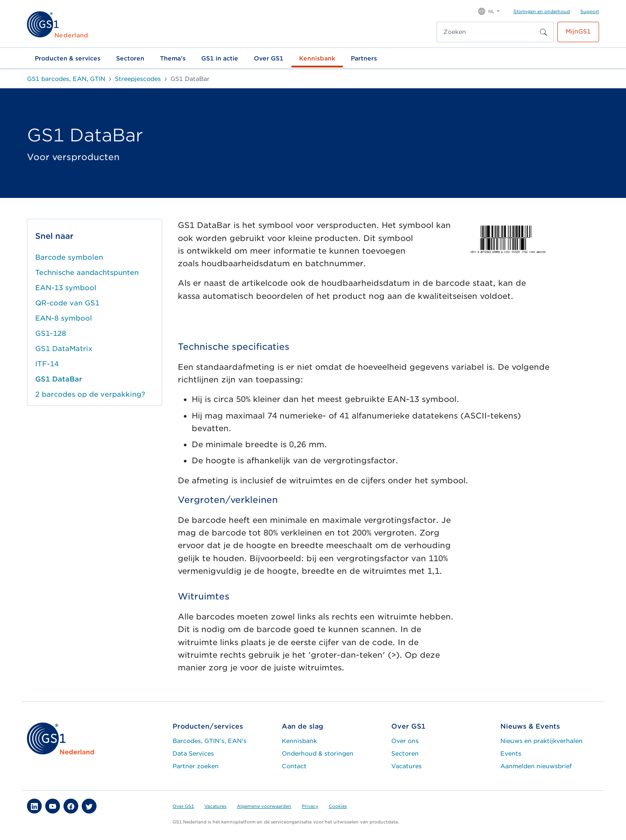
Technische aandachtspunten (87, 273)
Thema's (173, 58)
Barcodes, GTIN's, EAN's (210, 741)
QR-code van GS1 (67, 303)
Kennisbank (317, 58)
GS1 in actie (220, 58)
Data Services (193, 753)
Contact (294, 766)
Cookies (338, 806)
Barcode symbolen (69, 257)
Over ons (405, 741)
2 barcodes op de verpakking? (90, 394)
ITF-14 (47, 364)
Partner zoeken (196, 766)
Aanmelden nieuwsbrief (536, 766)
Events (511, 753)
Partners (364, 58)
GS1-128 (51, 333)
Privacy (310, 806)
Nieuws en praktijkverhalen (541, 741)
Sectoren (130, 58)
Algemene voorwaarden (264, 806)
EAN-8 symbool (64, 318)
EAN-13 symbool (66, 288)
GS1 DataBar (59, 379)
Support (590, 11)
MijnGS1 (578, 31)
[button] (489, 11)
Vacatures (406, 766)
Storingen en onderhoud (542, 11)
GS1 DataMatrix (64, 349)
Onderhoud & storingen (318, 753)
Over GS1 (269, 58)
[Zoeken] (486, 32)
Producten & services (68, 58)
